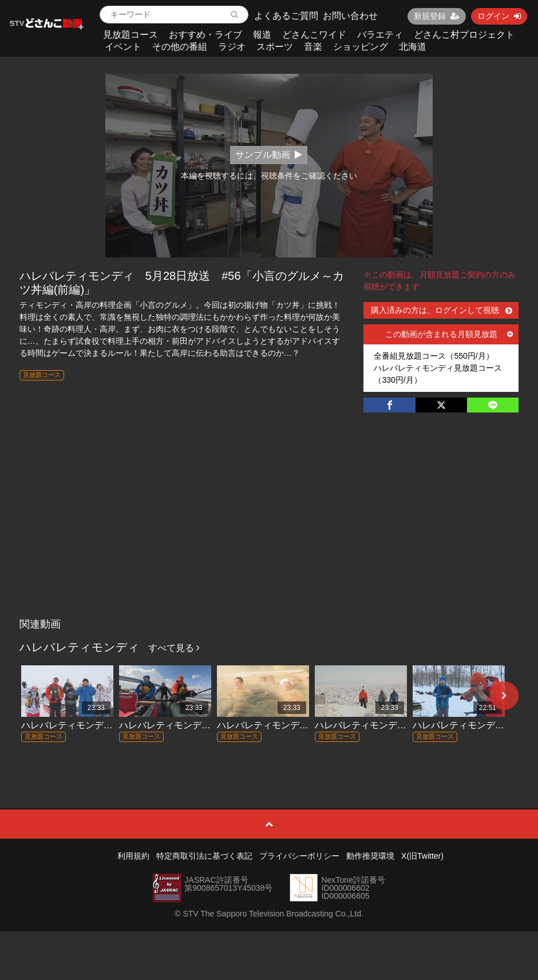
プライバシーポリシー (299, 856)
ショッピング (361, 47)
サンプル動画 (269, 155)
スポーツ (275, 47)
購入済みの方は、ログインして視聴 (442, 310)
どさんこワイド (314, 35)
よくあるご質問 (286, 16)
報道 (262, 35)
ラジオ (232, 47)
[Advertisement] (269, 527)
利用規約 (133, 856)
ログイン (499, 16)
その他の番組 (180, 47)
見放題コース (130, 35)
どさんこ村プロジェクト (464, 35)
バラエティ (380, 35)
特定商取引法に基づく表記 (204, 856)
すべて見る (174, 648)
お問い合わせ (350, 16)
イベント (123, 47)
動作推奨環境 (370, 856)
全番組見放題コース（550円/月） (434, 356)
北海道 (413, 47)
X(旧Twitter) (422, 856)
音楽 (313, 47)
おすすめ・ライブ (205, 35)
